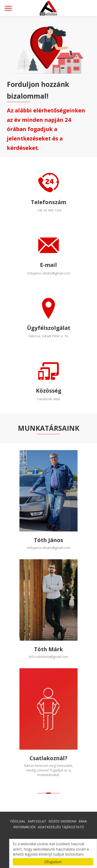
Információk (24, 827)
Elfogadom (53, 862)
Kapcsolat (37, 821)
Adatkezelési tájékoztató (61, 827)
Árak (83, 821)
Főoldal (18, 821)
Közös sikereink (62, 821)
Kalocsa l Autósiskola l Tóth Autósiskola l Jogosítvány (48, 8)
